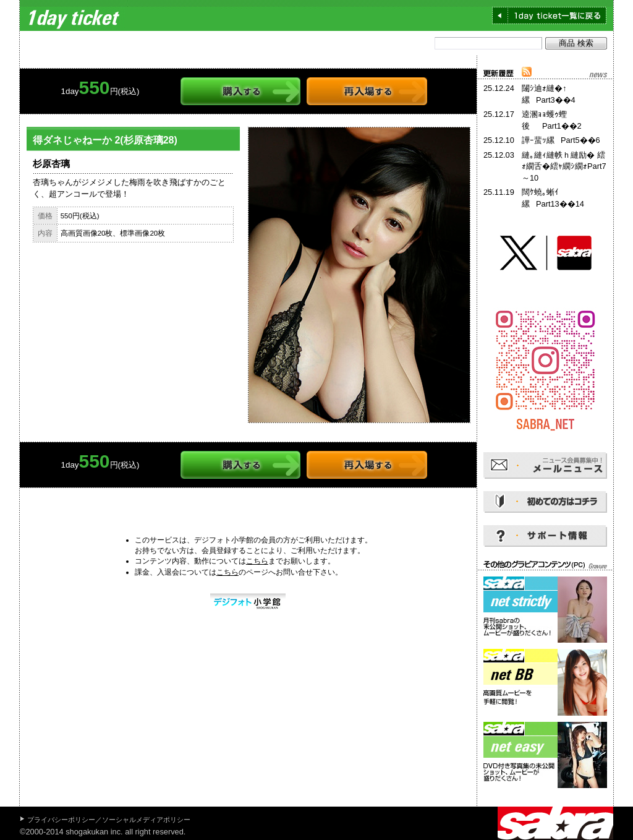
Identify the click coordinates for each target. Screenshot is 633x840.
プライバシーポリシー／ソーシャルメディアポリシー (109, 820)
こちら (257, 561)
